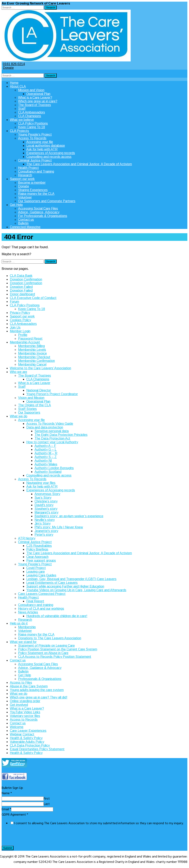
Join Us (15, 327)
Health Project (28, 168)
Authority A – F (45, 446)
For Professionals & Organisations (43, 216)
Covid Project (36, 568)
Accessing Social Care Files (38, 208)
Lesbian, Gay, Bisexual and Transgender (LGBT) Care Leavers (71, 579)
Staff (22, 109)
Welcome (17, 727)
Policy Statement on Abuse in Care (43, 653)
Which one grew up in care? (38, 101)
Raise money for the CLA (36, 194)
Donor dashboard (22, 294)
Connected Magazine (25, 227)
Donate (8, 68)
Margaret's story (46, 512)
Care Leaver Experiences (28, 731)
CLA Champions (30, 116)
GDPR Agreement (15, 815)
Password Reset (30, 339)
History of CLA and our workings (41, 609)
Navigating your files (41, 483)
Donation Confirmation (26, 279)
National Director (39, 390)
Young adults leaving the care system (37, 690)
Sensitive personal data (52, 431)
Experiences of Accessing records (51, 153)
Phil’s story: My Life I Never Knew (59, 527)
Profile (23, 335)
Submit (8, 848)
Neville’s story (45, 520)
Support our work (22, 179)
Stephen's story (46, 509)
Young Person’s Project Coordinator (52, 394)
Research (25, 175)
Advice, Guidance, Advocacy (39, 212)
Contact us (26, 220)
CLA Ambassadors (32, 112)
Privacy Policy (20, 313)
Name (7, 793)
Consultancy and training (36, 605)
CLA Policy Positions (33, 123)
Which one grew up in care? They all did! (39, 697)
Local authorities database (46, 146)
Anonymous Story (47, 494)
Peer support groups (41, 560)
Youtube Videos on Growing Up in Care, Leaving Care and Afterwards (76, 590)
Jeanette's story (46, 531)
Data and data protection (45, 427)
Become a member (32, 183)
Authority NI (43, 461)
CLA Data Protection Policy (30, 745)
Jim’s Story (43, 523)
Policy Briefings (37, 549)
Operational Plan (38, 94)
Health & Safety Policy (26, 738)
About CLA (18, 86)
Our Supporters (29, 413)
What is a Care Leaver (34, 383)
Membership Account (25, 342)
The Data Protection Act (52, 438)
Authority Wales (46, 464)
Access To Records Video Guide (50, 424)
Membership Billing (31, 346)
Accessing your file (40, 142)
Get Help (16, 205)
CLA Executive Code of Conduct (33, 298)
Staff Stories (27, 409)
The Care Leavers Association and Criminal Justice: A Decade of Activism (79, 164)
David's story (44, 505)
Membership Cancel (32, 364)
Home (14, 83)
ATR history (27, 538)
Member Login (20, 331)
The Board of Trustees (35, 105)
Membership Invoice (32, 353)
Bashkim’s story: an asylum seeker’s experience (69, 516)
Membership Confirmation (36, 361)
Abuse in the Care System (29, 686)
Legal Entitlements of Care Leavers (52, 583)
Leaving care (36, 572)
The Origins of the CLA (35, 405)
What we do (19, 416)
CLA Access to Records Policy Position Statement (55, 657)
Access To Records (32, 138)
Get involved (19, 705)
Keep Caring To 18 (32, 127)
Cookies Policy (20, 320)
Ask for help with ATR (42, 149)
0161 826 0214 (13, 64)
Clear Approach (37, 557)
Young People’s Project (35, 134)
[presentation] (33, 837)
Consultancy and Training (36, 171)
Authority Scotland (48, 472)
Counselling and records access (49, 157)
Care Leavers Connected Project (42, 594)
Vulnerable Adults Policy (27, 742)
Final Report (35, 601)
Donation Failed (21, 287)
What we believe (22, 120)
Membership (27, 627)
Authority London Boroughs (54, 468)
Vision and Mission (31, 398)
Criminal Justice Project (35, 160)
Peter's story (44, 535)
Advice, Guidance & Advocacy (40, 668)
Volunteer (25, 197)
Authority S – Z (46, 457)
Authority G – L (46, 450)
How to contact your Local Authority (52, 442)
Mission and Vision (31, 90)
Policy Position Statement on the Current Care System (58, 649)
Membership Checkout (34, 357)
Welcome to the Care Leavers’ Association (40, 368)
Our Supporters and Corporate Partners (47, 201)
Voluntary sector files (25, 716)
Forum (14, 302)
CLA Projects (19, 131)
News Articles (28, 612)
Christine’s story (46, 501)
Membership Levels (32, 350)
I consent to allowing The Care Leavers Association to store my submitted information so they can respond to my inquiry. (99, 823)
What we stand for (23, 642)
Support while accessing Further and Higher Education (65, 586)
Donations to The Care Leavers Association (50, 638)
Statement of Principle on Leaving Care (46, 646)
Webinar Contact (22, 734)
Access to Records (24, 720)
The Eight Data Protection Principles (61, 435)
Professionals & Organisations (40, 679)
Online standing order (25, 701)
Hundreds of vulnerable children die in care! (57, 616)
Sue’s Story (43, 498)
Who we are (18, 372)
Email (6, 809)
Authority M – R (46, 453)
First (47, 799)
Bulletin (23, 223)
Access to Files (21, 683)
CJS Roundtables (39, 546)
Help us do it (19, 623)
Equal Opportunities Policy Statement (37, 749)
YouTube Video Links (25, 712)
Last (47, 804)
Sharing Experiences (33, 190)
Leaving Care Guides (41, 575)
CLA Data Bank (21, 276)
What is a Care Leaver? (35, 98)
